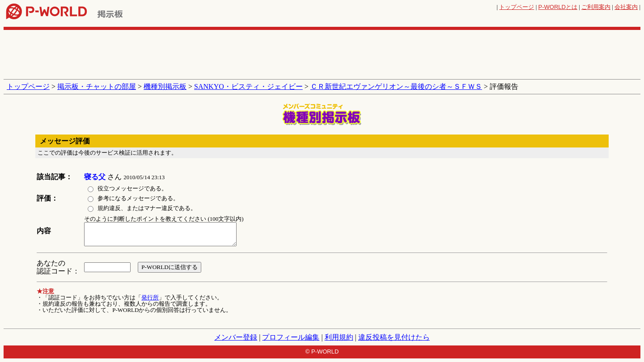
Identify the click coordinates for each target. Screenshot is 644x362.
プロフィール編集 (291, 337)
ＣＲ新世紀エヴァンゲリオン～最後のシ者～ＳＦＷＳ (396, 86)
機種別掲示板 (165, 86)
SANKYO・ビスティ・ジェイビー (248, 86)
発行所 (150, 297)
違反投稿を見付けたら (394, 337)
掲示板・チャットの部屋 (97, 86)
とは (558, 7)
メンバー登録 (236, 337)
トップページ (517, 7)
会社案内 (626, 7)
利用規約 (339, 337)
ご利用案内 (596, 7)
